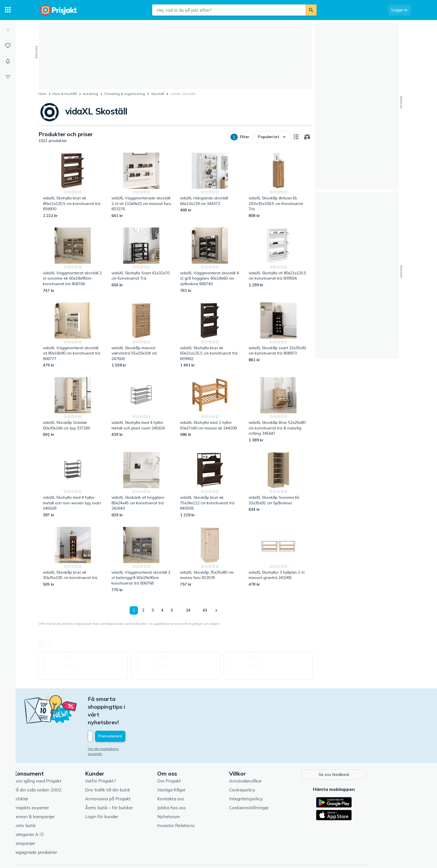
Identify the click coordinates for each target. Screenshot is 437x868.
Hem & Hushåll (65, 94)
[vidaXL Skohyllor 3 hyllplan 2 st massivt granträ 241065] (278, 560)
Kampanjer (53, 819)
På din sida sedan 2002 (66, 766)
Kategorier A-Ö (57, 810)
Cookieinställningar (278, 784)
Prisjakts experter (60, 784)
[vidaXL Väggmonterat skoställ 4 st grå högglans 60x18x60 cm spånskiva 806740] (210, 261)
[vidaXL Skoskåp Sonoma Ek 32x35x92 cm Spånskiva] (278, 485)
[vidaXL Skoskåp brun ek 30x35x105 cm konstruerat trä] (73, 560)
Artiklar (49, 775)
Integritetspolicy (275, 775)
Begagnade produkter (64, 828)
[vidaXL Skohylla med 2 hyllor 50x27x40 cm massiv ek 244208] (210, 410)
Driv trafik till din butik (136, 766)
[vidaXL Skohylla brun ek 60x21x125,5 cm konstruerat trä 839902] (210, 335)
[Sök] (311, 10)
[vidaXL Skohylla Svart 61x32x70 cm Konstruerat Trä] (141, 261)
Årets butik (53, 801)
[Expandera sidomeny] (8, 30)
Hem (42, 94)
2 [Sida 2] (143, 610)
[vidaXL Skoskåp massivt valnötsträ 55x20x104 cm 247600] (141, 335)
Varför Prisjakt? (129, 757)
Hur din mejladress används (139, 725)
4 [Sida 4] (162, 610)
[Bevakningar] (8, 61)
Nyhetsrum (197, 793)
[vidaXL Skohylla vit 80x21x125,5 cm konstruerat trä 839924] (278, 261)
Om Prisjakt (198, 757)
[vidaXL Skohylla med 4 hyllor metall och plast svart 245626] (141, 410)
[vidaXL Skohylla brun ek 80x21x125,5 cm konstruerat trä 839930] (73, 186)
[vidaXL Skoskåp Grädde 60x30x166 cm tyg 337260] (73, 410)
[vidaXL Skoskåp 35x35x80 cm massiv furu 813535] (210, 560)
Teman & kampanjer (63, 793)
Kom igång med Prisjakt (66, 757)
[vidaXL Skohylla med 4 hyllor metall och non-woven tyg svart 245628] (73, 485)
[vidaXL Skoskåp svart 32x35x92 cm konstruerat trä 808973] (278, 335)
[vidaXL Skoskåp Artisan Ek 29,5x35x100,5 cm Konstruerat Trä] (278, 186)
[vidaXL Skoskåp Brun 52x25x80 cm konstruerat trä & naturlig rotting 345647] (278, 410)
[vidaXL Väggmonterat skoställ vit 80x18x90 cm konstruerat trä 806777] (73, 335)
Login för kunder (130, 793)
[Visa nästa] (216, 610)
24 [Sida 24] (188, 610)
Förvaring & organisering (125, 94)
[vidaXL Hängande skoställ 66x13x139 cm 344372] (210, 186)
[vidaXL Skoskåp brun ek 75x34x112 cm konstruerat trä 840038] (210, 485)
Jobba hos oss (200, 784)
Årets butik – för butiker (138, 784)
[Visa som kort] (296, 137)
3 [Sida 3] (153, 610)
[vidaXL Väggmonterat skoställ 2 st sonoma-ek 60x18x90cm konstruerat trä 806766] (73, 261)
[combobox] (229, 10)
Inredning (90, 94)
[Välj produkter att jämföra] (307, 137)
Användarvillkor (274, 757)
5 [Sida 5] (172, 610)
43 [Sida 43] (205, 610)
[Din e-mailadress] (153, 713)
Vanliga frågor (200, 766)
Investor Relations (205, 801)
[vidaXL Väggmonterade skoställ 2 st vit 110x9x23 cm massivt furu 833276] (141, 186)
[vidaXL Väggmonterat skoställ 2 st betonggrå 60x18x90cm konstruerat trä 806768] (141, 560)
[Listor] (8, 46)
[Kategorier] (8, 10)
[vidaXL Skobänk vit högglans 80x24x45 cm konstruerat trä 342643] (141, 485)
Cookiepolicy (271, 766)
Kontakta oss (199, 775)
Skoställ (158, 94)
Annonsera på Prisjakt (137, 775)
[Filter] (8, 77)
